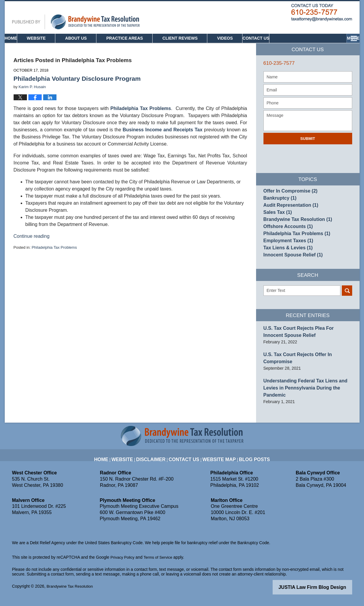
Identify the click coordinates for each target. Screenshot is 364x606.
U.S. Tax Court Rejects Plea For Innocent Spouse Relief (303, 355)
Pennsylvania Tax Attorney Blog (76, 30)
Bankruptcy (278, 208)
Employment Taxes (285, 261)
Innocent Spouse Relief (289, 278)
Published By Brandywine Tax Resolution (322, 21)
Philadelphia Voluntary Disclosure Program (77, 87)
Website (56, 46)
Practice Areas (144, 46)
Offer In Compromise (287, 200)
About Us (95, 46)
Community (284, 46)
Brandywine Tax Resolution (294, 235)
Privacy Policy (123, 563)
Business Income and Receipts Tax (163, 138)
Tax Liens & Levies (285, 269)
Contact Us (330, 46)
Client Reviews (199, 46)
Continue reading (32, 244)
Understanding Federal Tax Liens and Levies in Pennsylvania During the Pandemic (307, 398)
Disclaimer (157, 461)
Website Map (218, 461)
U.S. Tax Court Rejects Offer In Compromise (307, 376)
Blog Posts (249, 461)
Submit (308, 147)
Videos (244, 46)
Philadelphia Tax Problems (141, 116)
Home (21, 46)
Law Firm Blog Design (324, 592)
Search (347, 315)
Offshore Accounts (285, 243)
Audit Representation (288, 217)
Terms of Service (161, 563)
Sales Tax (276, 226)
